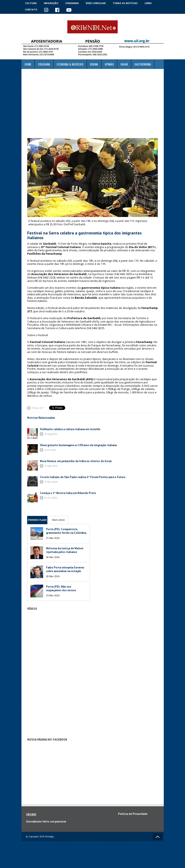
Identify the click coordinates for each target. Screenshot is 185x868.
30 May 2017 (38, 408)
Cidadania (72, 3)
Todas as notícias (125, 3)
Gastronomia (143, 64)
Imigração (51, 3)
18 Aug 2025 (51, 434)
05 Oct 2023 (51, 498)
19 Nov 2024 (51, 482)
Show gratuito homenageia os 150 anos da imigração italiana (78, 445)
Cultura (31, 3)
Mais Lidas (58, 520)
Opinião (109, 64)
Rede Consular (96, 3)
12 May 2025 (51, 466)
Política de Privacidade (133, 814)
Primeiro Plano (37, 520)
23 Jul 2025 (50, 450)
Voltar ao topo (158, 837)
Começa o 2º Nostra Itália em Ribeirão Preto (68, 493)
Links (148, 3)
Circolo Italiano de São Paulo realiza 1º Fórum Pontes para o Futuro (83, 477)
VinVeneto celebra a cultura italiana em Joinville (70, 429)
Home (28, 64)
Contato (31, 9)
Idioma (94, 64)
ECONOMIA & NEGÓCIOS (70, 64)
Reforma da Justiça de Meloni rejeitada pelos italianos (65, 550)
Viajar (124, 64)
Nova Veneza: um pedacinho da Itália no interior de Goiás (76, 461)
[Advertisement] (93, 104)
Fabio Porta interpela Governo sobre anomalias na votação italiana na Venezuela (65, 571)
